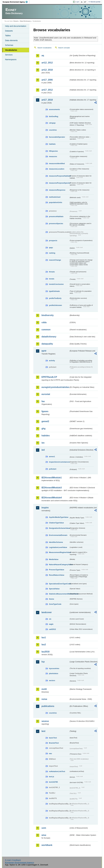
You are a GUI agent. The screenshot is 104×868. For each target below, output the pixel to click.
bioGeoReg (53, 116)
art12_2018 (47, 70)
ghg (43, 429)
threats (52, 272)
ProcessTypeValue (56, 570)
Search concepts (64, 48)
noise (44, 699)
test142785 (53, 782)
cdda (44, 322)
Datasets (9, 31)
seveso (45, 721)
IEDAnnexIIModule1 (52, 478)
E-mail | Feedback (13, 860)
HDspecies (53, 151)
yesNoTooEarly (55, 298)
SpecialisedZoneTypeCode (59, 584)
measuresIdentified (57, 163)
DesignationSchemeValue (59, 528)
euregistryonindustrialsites (55, 387)
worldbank (47, 845)
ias (43, 443)
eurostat (46, 394)
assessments (54, 109)
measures (53, 156)
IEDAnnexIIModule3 (52, 488)
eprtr (44, 351)
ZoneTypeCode (55, 604)
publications (48, 706)
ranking (52, 253)
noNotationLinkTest (57, 771)
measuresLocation (57, 169)
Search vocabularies (44, 48)
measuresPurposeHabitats (59, 176)
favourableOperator (57, 137)
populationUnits (55, 202)
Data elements (11, 40)
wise (44, 835)
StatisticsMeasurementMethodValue (59, 594)
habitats (52, 144)
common (46, 330)
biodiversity (48, 315)
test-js (51, 777)
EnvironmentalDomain (58, 535)
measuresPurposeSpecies (59, 183)
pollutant (53, 469)
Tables (8, 36)
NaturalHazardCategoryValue (59, 564)
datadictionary (49, 337)
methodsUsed (55, 197)
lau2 (44, 645)
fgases (45, 411)
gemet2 (45, 421)
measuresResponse (57, 190)
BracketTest (54, 743)
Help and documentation (16, 26)
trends (52, 279)
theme (51, 599)
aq (43, 55)
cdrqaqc (52, 123)
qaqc (51, 248)
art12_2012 (47, 63)
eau (50, 753)
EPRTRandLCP (49, 377)
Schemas (9, 45)
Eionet (16, 21)
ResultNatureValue (57, 575)
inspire (45, 508)
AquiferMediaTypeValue (59, 517)
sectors (52, 680)
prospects (53, 241)
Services (9, 55)
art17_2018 (47, 100)
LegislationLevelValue (58, 547)
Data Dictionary (25, 21)
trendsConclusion (56, 284)
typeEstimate (54, 291)
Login (77, 2)
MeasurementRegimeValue (59, 552)
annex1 (52, 457)
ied (43, 450)
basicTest (53, 738)
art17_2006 (47, 80)
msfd (44, 689)
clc (50, 619)
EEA (16, 2)
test (43, 731)
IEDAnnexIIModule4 (52, 498)
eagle (51, 624)
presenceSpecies (56, 223)
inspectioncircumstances (59, 462)
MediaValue (54, 559)
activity (52, 361)
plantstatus (53, 673)
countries (53, 130)
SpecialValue (54, 589)
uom (44, 828)
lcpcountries (54, 668)
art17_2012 (47, 90)
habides (45, 436)
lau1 (44, 637)
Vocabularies (11, 50)
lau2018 (45, 652)
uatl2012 (52, 629)
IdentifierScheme (56, 542)
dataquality (47, 344)
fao (43, 401)
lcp (43, 662)
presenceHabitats (56, 216)
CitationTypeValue (56, 523)
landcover (47, 612)
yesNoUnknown (55, 305)
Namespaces (11, 59)
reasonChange (55, 260)
